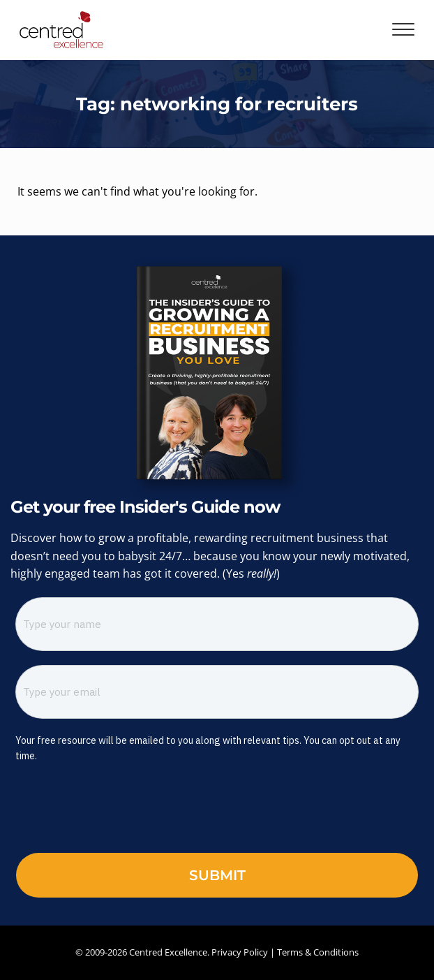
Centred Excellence (168, 952)
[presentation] (110, 812)
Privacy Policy (240, 952)
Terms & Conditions (318, 952)
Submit (217, 875)
